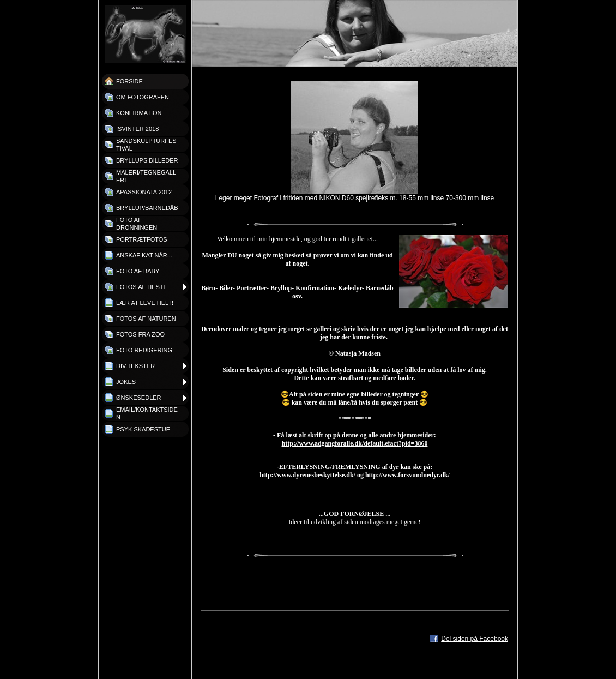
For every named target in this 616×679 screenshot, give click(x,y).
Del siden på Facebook (475, 639)
